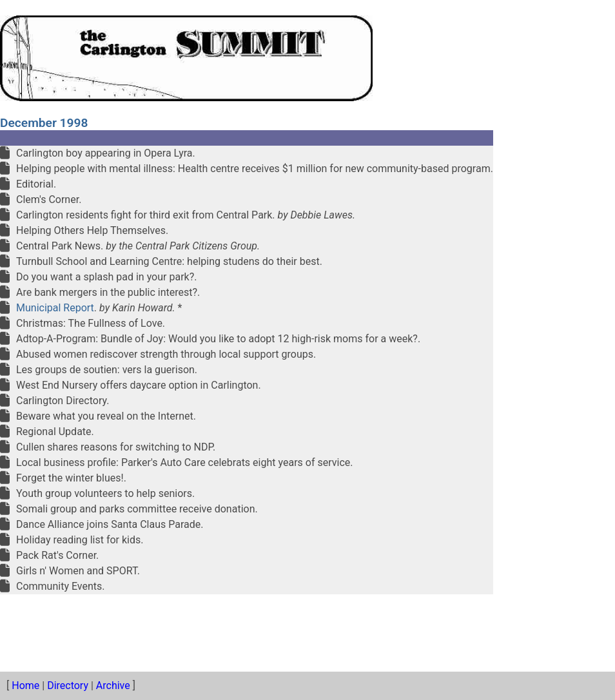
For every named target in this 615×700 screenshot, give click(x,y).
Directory (68, 685)
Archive (113, 685)
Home (25, 685)
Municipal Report (55, 308)
